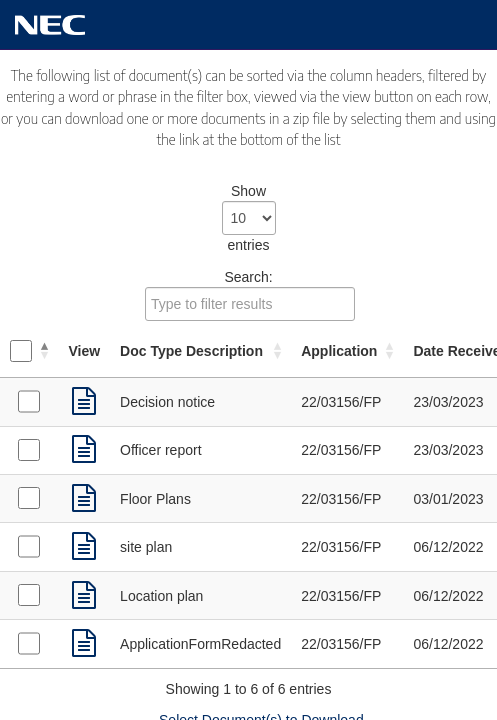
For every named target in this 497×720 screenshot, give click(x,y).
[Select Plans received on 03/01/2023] (29, 498)
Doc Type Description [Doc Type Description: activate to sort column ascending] (191, 351)
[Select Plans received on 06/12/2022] (29, 546)
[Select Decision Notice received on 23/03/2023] (29, 401)
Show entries (249, 218)
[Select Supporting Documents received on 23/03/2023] (29, 450)
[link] (84, 402)
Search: (250, 295)
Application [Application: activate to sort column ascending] (339, 351)
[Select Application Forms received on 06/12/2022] (29, 643)
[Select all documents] (21, 351)
